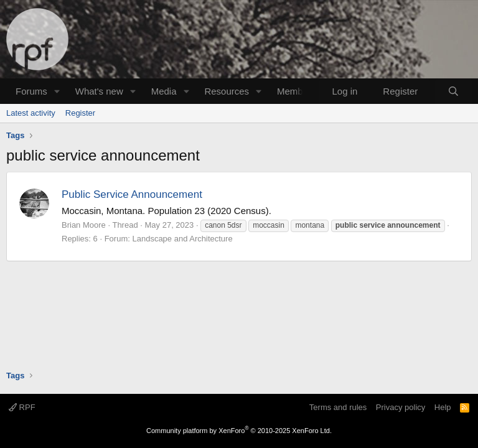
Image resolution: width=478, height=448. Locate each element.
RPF (22, 407)
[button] (57, 91)
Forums (31, 91)
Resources (227, 91)
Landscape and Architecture (182, 239)
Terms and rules (338, 407)
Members (297, 91)
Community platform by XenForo (239, 431)
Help (443, 407)
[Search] (453, 91)
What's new (99, 91)
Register (80, 113)
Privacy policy (401, 407)
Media (164, 91)
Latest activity (31, 113)
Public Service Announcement (132, 194)
